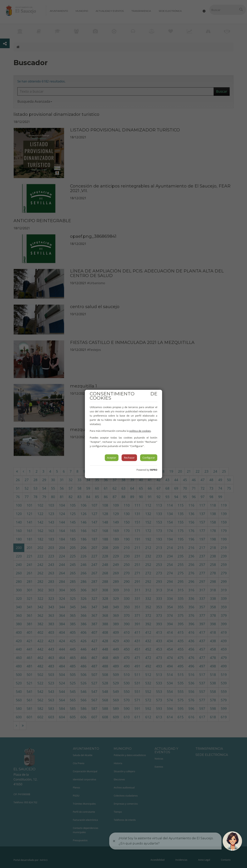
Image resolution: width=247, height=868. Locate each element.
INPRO (154, 470)
